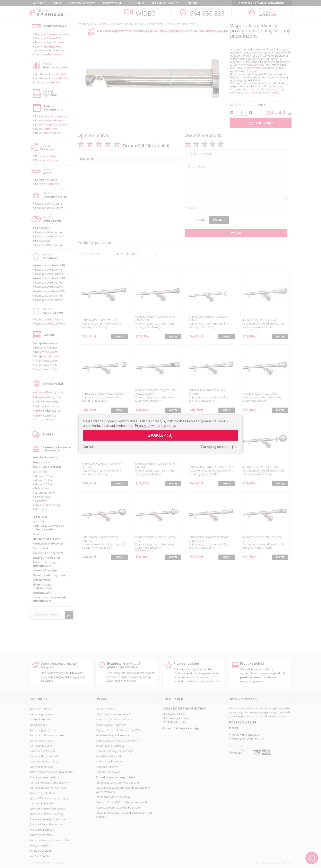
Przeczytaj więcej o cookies (155, 426)
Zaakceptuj (160, 435)
